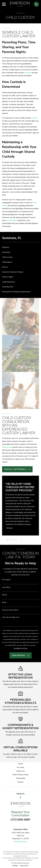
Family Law (20, 771)
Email (4, 602)
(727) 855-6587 (20, 820)
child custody (7, 447)
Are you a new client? (10, 610)
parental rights (11, 220)
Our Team (20, 767)
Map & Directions (20, 842)
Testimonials (20, 778)
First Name (6, 580)
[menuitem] (20, 247)
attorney (28, 73)
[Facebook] (20, 798)
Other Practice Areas (20, 775)
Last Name (6, 587)
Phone (4, 595)
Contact (20, 782)
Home (20, 764)
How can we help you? (11, 617)
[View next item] (21, 540)
